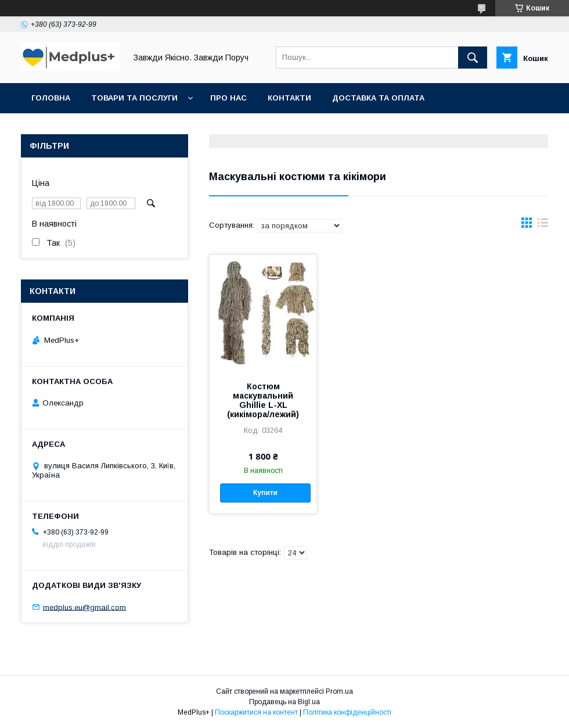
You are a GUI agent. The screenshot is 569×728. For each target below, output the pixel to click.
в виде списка (543, 225)
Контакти (289, 98)
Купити (265, 493)
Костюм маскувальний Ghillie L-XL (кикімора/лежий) (263, 400)
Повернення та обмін (80, 128)
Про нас (228, 98)
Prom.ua (339, 691)
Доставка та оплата (378, 98)
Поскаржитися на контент (256, 712)
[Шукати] (473, 58)
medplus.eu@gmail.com (84, 607)
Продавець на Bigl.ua (284, 702)
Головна (51, 98)
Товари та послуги (134, 98)
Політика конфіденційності (347, 712)
